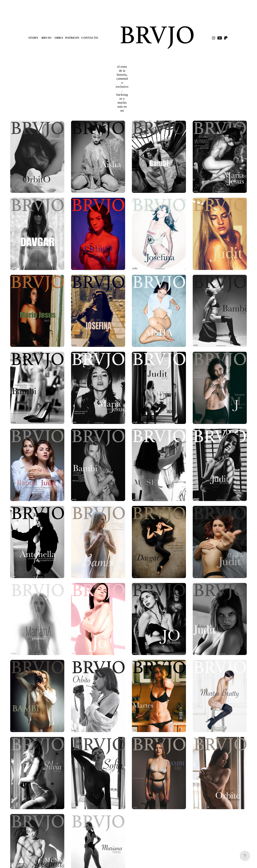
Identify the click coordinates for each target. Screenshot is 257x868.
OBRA (59, 38)
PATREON (72, 38)
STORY (33, 38)
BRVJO (46, 38)
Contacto (90, 38)
